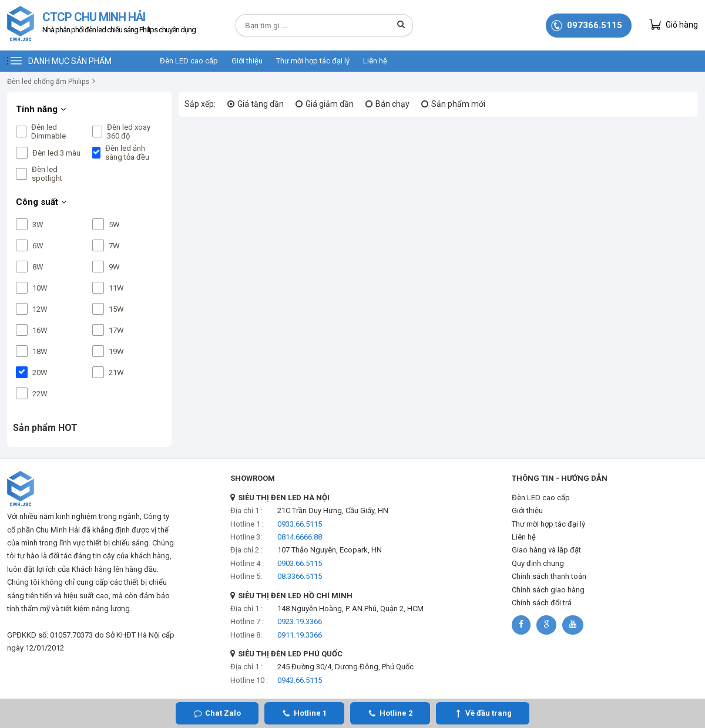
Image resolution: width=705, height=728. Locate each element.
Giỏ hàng (674, 24)
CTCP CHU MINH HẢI (119, 24)
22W (40, 394)
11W (116, 288)
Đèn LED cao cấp (189, 61)
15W (116, 309)
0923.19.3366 (300, 621)
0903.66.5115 (300, 563)
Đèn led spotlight (47, 174)
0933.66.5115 (300, 524)
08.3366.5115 (300, 576)
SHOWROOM (253, 478)
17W (116, 330)
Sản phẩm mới (458, 104)
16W (40, 330)
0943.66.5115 (300, 680)
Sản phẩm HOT (45, 428)
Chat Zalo (223, 713)
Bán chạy (392, 104)
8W (38, 267)
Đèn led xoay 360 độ (129, 132)
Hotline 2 (396, 713)
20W (40, 373)
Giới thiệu (247, 61)
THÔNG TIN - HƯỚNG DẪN (560, 478)
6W (38, 246)
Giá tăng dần (261, 104)
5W (114, 225)
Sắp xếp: (200, 104)
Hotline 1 (310, 713)
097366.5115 (595, 25)
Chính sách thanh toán (549, 576)
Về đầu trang (489, 713)
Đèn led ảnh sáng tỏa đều (127, 153)
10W (40, 288)
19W (116, 351)
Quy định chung (538, 563)
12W (40, 309)
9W (114, 267)
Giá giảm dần (330, 104)
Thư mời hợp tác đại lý (313, 61)
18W (40, 351)
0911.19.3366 (300, 635)
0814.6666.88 (300, 537)
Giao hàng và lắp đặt (546, 550)
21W (116, 373)
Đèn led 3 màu (56, 153)
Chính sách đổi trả (542, 603)
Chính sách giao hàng (548, 590)
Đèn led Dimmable (48, 132)
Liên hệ (375, 61)
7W (114, 246)
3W (38, 225)
